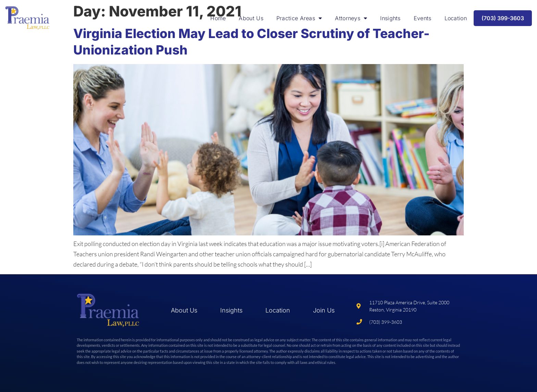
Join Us (324, 310)
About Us (251, 18)
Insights (390, 18)
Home (218, 18)
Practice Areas (299, 18)
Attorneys (351, 18)
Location (456, 18)
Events (423, 18)
